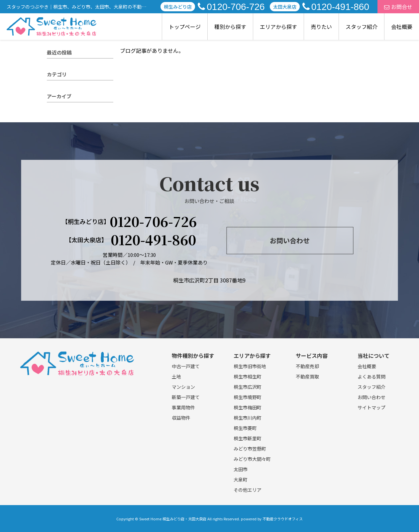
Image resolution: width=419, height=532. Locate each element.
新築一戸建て (186, 397)
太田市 (241, 469)
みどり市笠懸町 (250, 449)
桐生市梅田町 (248, 407)
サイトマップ (371, 407)
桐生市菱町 (245, 428)
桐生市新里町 (248, 438)
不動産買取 (307, 376)
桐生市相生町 (248, 376)
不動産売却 (307, 366)
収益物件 (181, 418)
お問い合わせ (290, 240)
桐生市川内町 (248, 418)
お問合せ (398, 7)
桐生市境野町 (248, 397)
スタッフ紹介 (362, 27)
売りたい (321, 27)
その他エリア (248, 490)
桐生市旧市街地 (250, 366)
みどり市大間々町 (252, 459)
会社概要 (402, 27)
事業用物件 (183, 407)
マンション (183, 387)
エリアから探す (278, 27)
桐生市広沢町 (248, 387)
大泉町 (241, 479)
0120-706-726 (231, 7)
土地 (176, 376)
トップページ (185, 27)
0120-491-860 (336, 7)
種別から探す (230, 27)
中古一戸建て (186, 366)
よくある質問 (371, 376)
